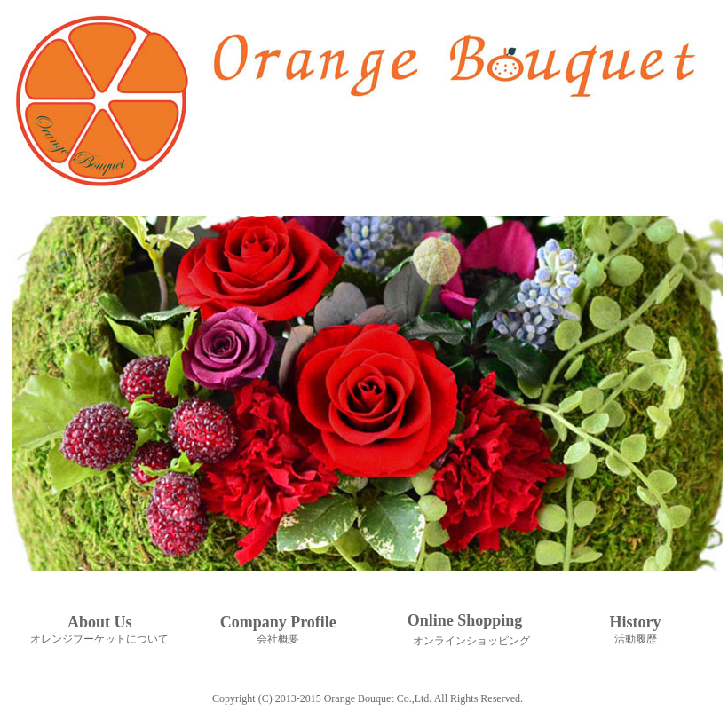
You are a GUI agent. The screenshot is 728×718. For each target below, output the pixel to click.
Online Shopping (465, 620)
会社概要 (278, 639)
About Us (100, 622)
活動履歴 (636, 639)
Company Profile (278, 622)
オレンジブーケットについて (99, 639)
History (636, 622)
